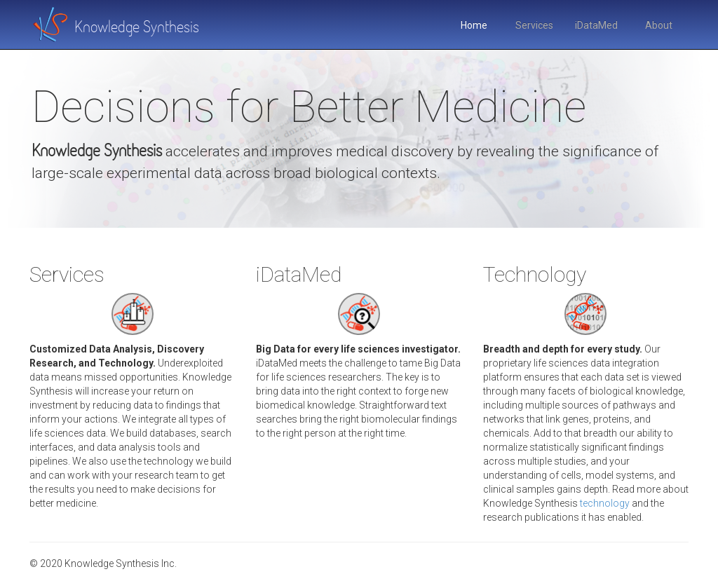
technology (605, 503)
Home (474, 25)
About (659, 25)
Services (534, 25)
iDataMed (596, 25)
